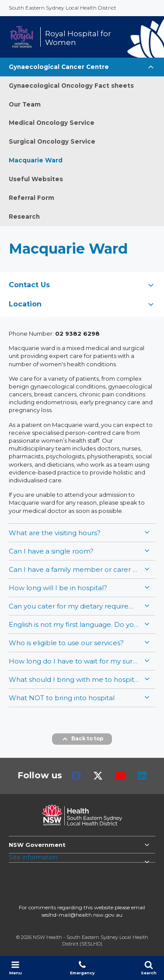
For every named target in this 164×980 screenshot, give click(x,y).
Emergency (82, 968)
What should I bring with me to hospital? (74, 679)
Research (24, 217)
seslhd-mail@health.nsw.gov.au (82, 915)
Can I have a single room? (51, 551)
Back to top (82, 739)
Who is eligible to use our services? (66, 643)
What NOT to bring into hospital (62, 698)
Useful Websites (36, 179)
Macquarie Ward (36, 160)
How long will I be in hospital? (58, 588)
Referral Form (31, 198)
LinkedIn (142, 776)
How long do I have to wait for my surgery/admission (74, 661)
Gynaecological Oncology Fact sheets (71, 86)
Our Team (25, 104)
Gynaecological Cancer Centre (59, 67)
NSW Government (37, 845)
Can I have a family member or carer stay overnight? (74, 569)
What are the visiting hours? (55, 533)
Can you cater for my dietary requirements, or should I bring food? (74, 606)
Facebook (76, 776)
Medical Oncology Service (52, 123)
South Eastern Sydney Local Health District (63, 8)
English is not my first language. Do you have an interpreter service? (74, 624)
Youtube (120, 776)
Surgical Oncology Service (52, 141)
